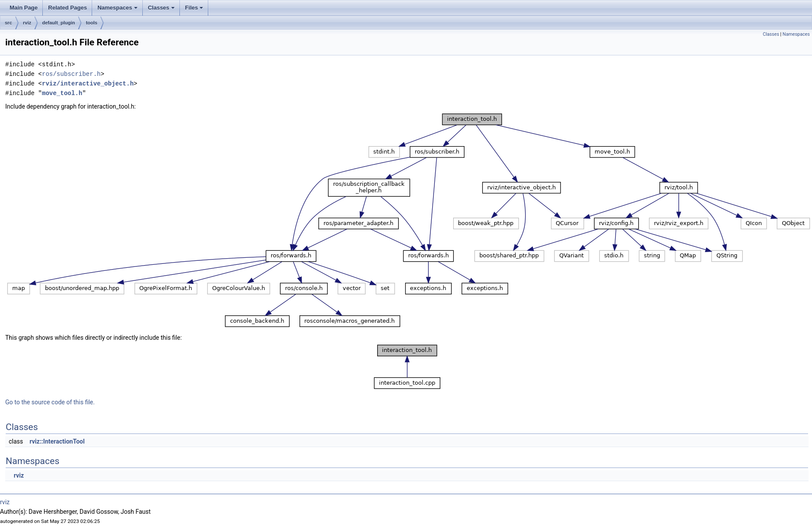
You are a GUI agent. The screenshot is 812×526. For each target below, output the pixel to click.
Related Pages (67, 8)
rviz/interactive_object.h (88, 84)
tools (92, 23)
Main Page (24, 8)
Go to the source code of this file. (50, 402)
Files (195, 10)
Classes (162, 10)
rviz (27, 23)
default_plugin (59, 23)
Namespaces (118, 10)
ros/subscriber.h (71, 74)
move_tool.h (62, 93)
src (9, 23)
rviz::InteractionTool (57, 441)
